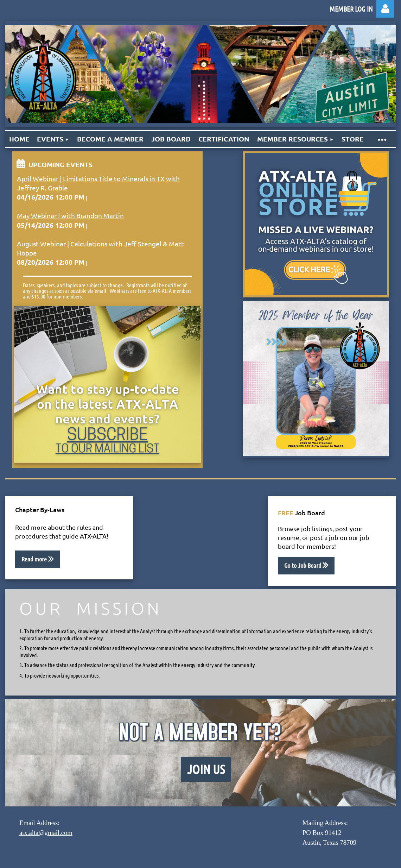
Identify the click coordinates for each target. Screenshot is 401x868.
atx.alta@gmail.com (46, 833)
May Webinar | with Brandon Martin (70, 215)
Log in (385, 9)
